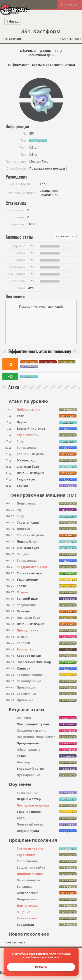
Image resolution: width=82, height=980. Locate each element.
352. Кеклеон (70, 39)
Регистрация (70, 4)
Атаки (70, 65)
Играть (41, 967)
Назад (13, 21)
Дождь (45, 51)
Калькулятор (65, 236)
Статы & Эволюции (47, 65)
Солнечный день (41, 55)
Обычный (28, 51)
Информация (19, 65)
